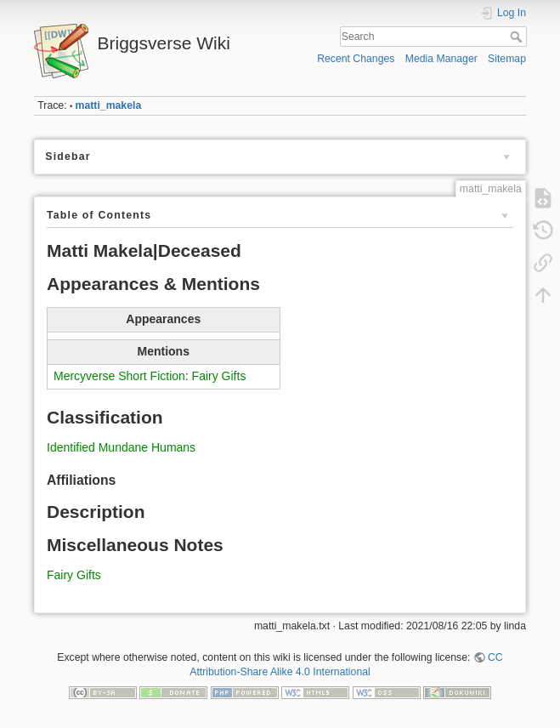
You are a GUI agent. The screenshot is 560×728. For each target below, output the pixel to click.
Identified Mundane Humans (121, 447)
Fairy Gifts (219, 376)
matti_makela (109, 105)
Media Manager (441, 59)
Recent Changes (356, 59)
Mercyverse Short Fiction (119, 376)
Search (518, 37)
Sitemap (507, 59)
